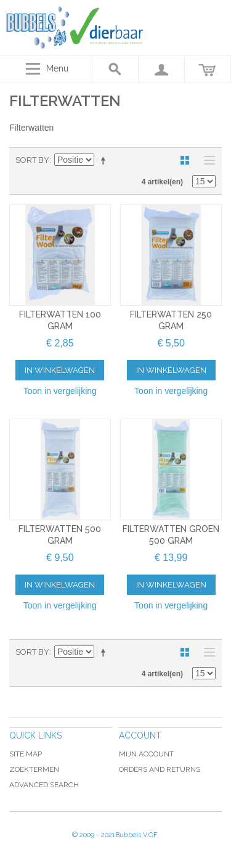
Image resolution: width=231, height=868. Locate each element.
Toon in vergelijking (60, 391)
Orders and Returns (160, 769)
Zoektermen (34, 769)
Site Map (26, 754)
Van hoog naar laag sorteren (105, 160)
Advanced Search (44, 785)
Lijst (206, 160)
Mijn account (146, 754)
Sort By (32, 160)
